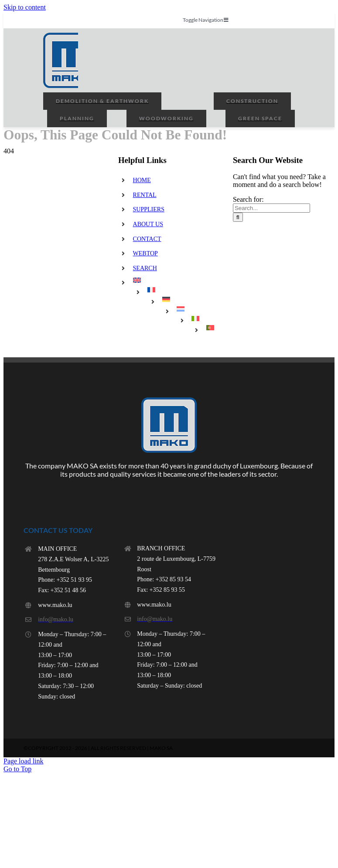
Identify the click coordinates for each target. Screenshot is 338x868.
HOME (142, 180)
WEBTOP (145, 253)
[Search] (238, 217)
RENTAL (145, 195)
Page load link (24, 761)
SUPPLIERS (149, 209)
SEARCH (145, 268)
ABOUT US (148, 224)
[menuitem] (176, 280)
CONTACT (147, 239)
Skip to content (25, 7)
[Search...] (271, 208)
